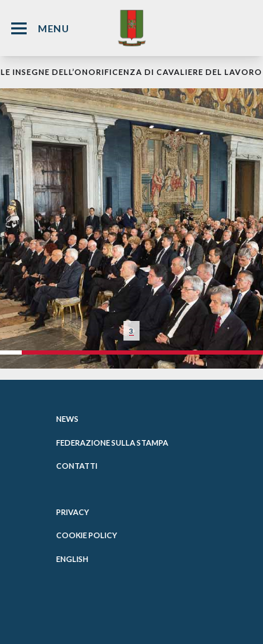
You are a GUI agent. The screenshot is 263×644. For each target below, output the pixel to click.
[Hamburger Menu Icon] (19, 28)
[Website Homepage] (132, 28)
